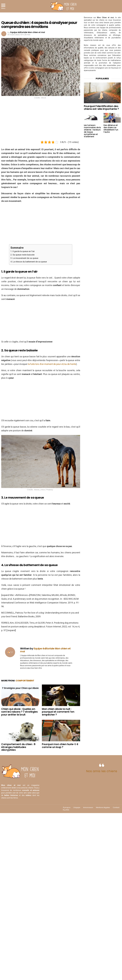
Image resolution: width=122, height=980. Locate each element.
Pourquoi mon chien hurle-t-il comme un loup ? (60, 746)
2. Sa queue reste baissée (22, 255)
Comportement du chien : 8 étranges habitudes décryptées (18, 747)
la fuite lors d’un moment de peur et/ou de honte (52, 364)
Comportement (25, 681)
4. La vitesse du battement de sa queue (29, 262)
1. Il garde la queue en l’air (23, 251)
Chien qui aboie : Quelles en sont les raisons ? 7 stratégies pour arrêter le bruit (19, 712)
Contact (116, 808)
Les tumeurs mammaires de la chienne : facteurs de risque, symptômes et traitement (92, 131)
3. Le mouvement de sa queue (24, 258)
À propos (67, 808)
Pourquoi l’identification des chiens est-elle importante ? (101, 108)
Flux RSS (66, 810)
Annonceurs (88, 808)
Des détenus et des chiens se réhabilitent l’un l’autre (111, 129)
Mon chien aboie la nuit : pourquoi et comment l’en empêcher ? (58, 712)
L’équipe (77, 808)
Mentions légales (103, 808)
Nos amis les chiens (102, 771)
